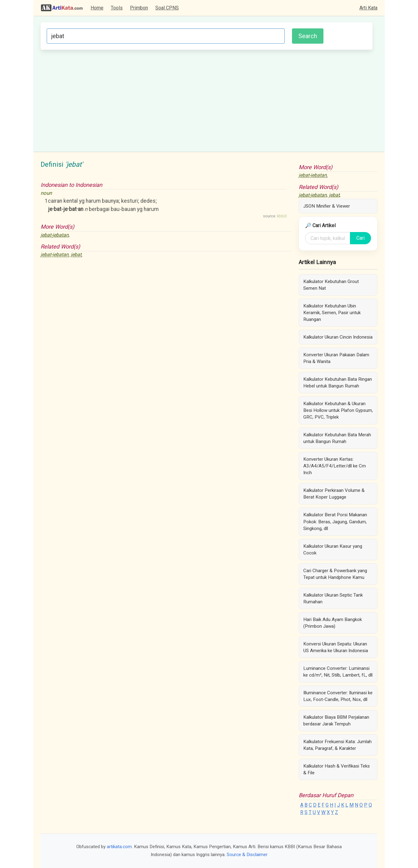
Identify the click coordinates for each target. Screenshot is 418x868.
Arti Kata (368, 8)
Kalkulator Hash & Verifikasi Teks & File (337, 769)
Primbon (139, 8)
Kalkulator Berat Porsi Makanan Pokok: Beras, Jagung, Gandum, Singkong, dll (335, 521)
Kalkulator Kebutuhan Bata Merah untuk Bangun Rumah (337, 438)
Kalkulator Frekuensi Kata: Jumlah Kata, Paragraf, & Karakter (337, 745)
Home (97, 8)
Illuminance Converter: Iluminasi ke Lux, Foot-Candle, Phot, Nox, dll (338, 696)
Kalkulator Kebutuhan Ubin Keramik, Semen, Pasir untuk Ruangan (332, 313)
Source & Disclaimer (247, 855)
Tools (117, 8)
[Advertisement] (207, 100)
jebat (76, 255)
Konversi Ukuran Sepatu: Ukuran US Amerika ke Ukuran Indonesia (336, 647)
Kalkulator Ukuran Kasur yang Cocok (333, 550)
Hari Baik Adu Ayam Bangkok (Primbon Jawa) (333, 623)
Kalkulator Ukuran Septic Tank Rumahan (333, 598)
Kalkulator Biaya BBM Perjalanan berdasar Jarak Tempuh (336, 721)
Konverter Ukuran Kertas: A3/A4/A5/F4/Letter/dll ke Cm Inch (335, 466)
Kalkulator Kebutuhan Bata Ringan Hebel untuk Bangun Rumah (338, 383)
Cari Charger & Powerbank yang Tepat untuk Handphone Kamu (335, 574)
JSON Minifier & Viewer (327, 206)
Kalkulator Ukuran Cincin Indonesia (338, 337)
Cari (360, 238)
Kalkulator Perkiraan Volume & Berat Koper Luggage (334, 494)
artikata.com (119, 847)
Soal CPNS (167, 8)
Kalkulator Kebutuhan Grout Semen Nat (331, 285)
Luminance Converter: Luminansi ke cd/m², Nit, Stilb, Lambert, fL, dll (338, 672)
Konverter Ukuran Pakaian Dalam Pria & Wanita (336, 358)
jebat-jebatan (55, 235)
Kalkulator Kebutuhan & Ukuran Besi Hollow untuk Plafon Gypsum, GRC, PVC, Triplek (338, 410)
